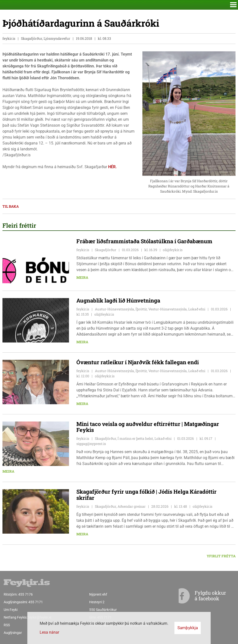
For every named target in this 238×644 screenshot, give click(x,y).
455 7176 (25, 594)
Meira (82, 277)
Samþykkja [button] (188, 628)
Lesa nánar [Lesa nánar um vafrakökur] (49, 632)
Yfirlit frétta (221, 556)
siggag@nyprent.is (91, 444)
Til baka (11, 206)
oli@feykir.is (173, 250)
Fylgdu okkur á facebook (200, 596)
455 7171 (36, 602)
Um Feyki (11, 610)
